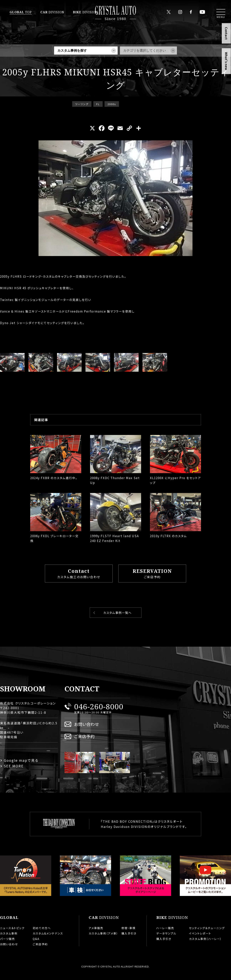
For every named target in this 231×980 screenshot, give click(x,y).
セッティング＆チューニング (207, 934)
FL (98, 104)
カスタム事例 (9, 940)
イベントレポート (200, 940)
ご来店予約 (152, 580)
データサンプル (166, 940)
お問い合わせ (87, 730)
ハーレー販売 (165, 934)
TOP (21, 12)
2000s (112, 104)
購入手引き (129, 940)
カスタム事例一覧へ (118, 619)
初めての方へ (42, 934)
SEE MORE (14, 772)
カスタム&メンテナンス (48, 940)
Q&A (36, 945)
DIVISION (52, 12)
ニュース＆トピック (12, 934)
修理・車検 (128, 934)
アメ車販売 (96, 934)
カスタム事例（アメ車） (103, 940)
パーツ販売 (8, 945)
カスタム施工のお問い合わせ (79, 580)
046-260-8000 (99, 712)
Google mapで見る (21, 766)
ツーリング (82, 104)
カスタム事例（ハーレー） (205, 945)
